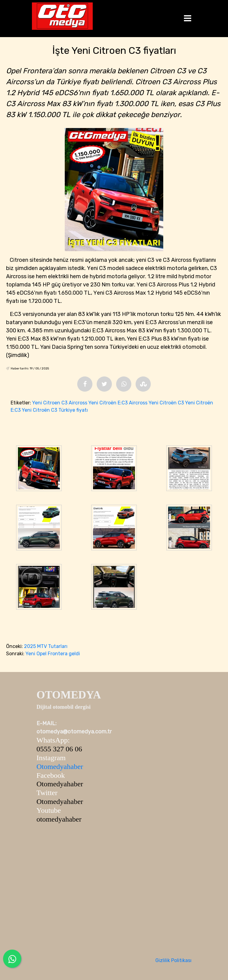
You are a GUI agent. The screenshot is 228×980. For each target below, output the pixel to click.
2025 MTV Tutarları (46, 646)
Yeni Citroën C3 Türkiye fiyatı (55, 410)
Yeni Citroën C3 (166, 403)
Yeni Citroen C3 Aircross (60, 403)
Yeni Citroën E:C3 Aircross (118, 403)
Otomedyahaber (60, 767)
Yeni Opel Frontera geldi (53, 654)
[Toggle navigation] (188, 19)
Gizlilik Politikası (173, 960)
